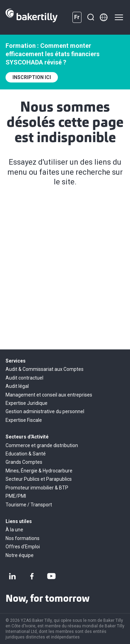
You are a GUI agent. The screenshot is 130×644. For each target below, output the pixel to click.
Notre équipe (20, 555)
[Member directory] (104, 17)
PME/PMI (16, 496)
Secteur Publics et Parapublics (39, 479)
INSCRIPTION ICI (32, 77)
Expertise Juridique (27, 403)
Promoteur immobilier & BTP (37, 488)
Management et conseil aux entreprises (49, 395)
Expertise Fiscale (24, 420)
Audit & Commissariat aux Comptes (45, 369)
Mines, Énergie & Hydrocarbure (39, 471)
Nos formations (23, 538)
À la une (14, 530)
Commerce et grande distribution (42, 445)
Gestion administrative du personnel (45, 411)
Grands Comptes (24, 462)
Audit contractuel (24, 378)
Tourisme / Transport (29, 505)
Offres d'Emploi (23, 547)
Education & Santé (26, 454)
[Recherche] (90, 17)
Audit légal (17, 386)
